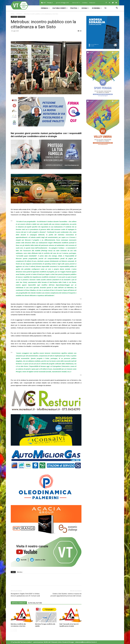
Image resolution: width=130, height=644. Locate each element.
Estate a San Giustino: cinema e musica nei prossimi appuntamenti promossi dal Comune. (66, 595)
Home (13, 14)
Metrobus (20, 572)
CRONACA (45, 8)
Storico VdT (76, 3)
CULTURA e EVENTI (60, 8)
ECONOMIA (97, 8)
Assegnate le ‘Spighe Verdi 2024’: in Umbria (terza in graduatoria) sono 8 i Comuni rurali (25, 595)
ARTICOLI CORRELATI (19, 603)
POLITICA (74, 8)
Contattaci (85, 3)
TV (105, 8)
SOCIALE (85, 8)
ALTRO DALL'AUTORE (35, 603)
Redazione (92, 3)
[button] (117, 8)
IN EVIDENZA (21, 17)
